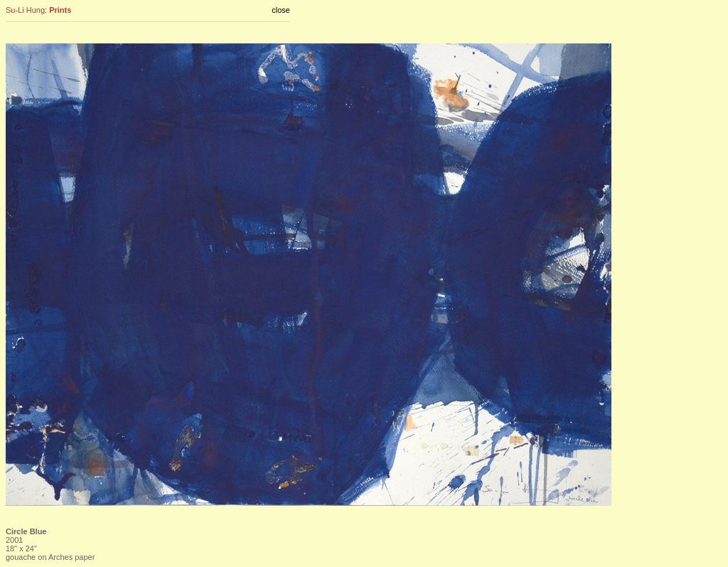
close (281, 10)
